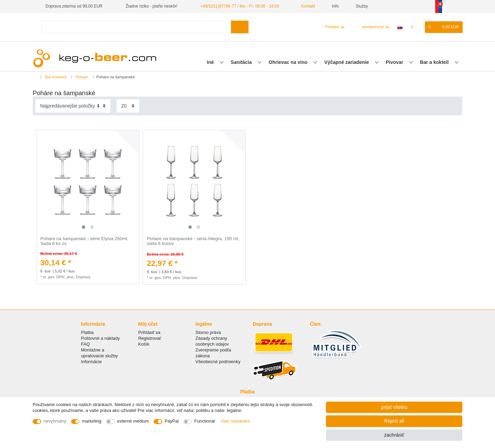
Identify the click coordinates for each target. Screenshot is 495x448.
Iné (211, 62)
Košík (144, 344)
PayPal (172, 421)
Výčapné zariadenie (347, 62)
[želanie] (415, 27)
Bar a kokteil (435, 62)
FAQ (86, 344)
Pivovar (395, 62)
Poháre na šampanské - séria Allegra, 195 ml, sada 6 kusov (193, 241)
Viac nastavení (236, 421)
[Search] (240, 27)
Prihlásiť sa (149, 332)
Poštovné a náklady (101, 338)
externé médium (133, 421)
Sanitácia (242, 62)
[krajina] (400, 27)
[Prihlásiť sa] (332, 27)
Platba (87, 332)
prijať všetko (394, 407)
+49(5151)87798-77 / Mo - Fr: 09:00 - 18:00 (240, 6)
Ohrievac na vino (289, 62)
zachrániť (394, 435)
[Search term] (136, 27)
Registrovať (150, 338)
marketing (92, 421)
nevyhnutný (55, 421)
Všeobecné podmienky (218, 362)
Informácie (91, 362)
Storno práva (208, 332)
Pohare (81, 77)
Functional (205, 421)
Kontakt (306, 6)
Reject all (394, 421)
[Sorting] (73, 106)
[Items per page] (128, 106)
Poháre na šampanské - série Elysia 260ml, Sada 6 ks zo (84, 241)
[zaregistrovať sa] (371, 27)
